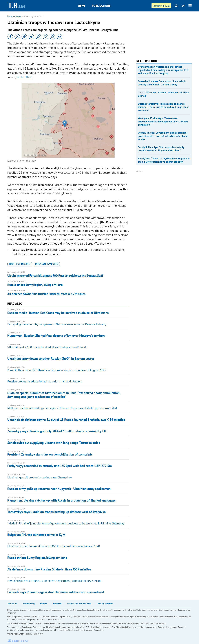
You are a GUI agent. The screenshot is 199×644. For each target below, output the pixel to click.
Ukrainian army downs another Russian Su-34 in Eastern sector (51, 358)
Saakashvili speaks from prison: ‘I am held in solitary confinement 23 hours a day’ (162, 83)
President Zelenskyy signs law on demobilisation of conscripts (50, 454)
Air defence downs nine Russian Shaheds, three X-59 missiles (46, 294)
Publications (101, 6)
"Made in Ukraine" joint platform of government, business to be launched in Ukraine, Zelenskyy (66, 523)
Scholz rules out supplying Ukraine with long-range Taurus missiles (54, 443)
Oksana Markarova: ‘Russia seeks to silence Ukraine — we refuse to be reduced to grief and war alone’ (164, 107)
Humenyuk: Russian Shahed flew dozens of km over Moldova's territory (56, 336)
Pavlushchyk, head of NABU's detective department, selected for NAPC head (54, 581)
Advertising (29, 603)
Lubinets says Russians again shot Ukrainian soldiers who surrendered (56, 592)
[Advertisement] (159, 34)
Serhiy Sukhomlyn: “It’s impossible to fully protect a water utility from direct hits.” (161, 149)
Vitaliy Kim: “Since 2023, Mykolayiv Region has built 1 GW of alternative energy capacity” (164, 160)
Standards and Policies (79, 603)
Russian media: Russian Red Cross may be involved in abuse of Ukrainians (58, 313)
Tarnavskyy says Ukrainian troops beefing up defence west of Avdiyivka (57, 512)
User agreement (105, 603)
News (82, 6)
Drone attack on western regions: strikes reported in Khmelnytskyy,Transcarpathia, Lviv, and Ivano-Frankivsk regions (163, 70)
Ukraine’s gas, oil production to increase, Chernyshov (40, 477)
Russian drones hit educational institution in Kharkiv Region (44, 381)
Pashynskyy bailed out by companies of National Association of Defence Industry (57, 324)
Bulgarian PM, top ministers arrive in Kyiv (36, 535)
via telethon (24, 77)
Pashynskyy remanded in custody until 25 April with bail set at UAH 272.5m (59, 466)
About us (12, 603)
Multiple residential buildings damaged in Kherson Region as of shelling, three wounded (62, 408)
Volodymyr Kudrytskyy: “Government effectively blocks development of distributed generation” (163, 122)
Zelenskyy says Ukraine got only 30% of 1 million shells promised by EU (57, 431)
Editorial (57, 603)
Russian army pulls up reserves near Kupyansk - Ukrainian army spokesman (59, 489)
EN (183, 6)
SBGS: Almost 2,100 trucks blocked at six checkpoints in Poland (47, 347)
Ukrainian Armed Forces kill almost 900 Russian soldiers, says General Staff (55, 276)
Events (44, 603)
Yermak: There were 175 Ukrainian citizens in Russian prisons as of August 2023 (57, 370)
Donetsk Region (20, 264)
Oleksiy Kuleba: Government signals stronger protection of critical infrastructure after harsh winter (163, 136)
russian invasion (47, 264)
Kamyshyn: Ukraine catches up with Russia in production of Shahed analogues (61, 500)
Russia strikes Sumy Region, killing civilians (35, 285)
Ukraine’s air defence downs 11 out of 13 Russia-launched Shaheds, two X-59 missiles (66, 420)
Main (10, 16)
